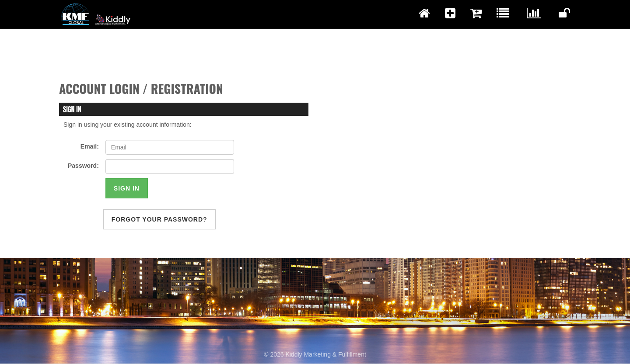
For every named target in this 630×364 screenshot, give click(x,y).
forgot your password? (159, 219)
